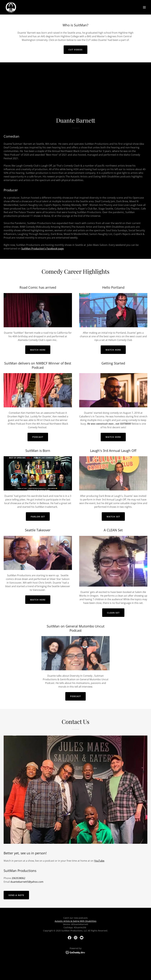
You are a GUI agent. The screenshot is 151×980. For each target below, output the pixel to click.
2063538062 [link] (18, 878)
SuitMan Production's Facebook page (42, 249)
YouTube (99, 861)
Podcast (38, 437)
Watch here (38, 350)
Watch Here (38, 600)
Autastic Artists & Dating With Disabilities (76, 921)
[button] (144, 7)
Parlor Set (38, 517)
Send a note (16, 895)
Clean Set (113, 613)
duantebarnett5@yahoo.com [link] (27, 882)
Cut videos (75, 50)
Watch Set (113, 517)
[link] (11, 7)
